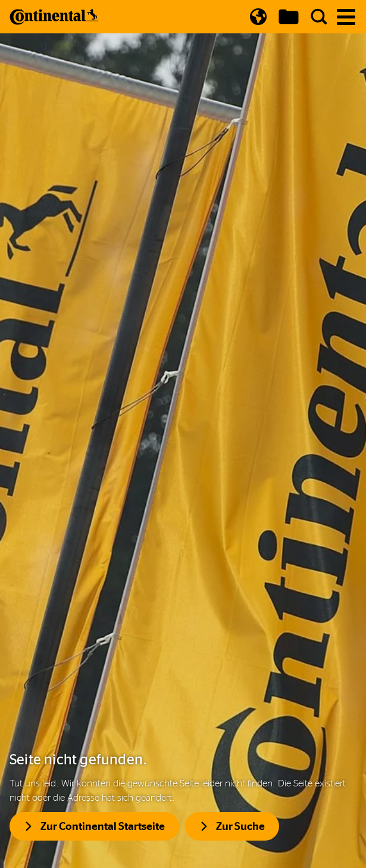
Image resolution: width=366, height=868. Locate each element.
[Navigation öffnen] (346, 17)
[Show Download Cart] (289, 17)
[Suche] (319, 17)
